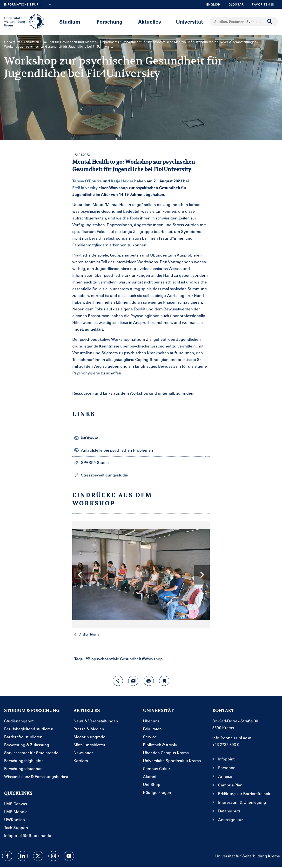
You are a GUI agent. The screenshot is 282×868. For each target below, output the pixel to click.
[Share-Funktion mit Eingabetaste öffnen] (118, 681)
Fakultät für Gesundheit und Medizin (70, 42)
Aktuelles (150, 22)
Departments (110, 42)
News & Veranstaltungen (238, 42)
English (213, 4)
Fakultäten (31, 42)
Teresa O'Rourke (87, 181)
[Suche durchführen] (270, 22)
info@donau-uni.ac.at (232, 738)
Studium (70, 22)
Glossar (234, 4)
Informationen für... (28, 5)
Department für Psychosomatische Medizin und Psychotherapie (169, 42)
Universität (189, 22)
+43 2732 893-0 (226, 744)
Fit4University (85, 188)
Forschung (110, 22)
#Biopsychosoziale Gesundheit (113, 659)
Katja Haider (122, 181)
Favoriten (262, 4)
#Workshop (152, 659)
